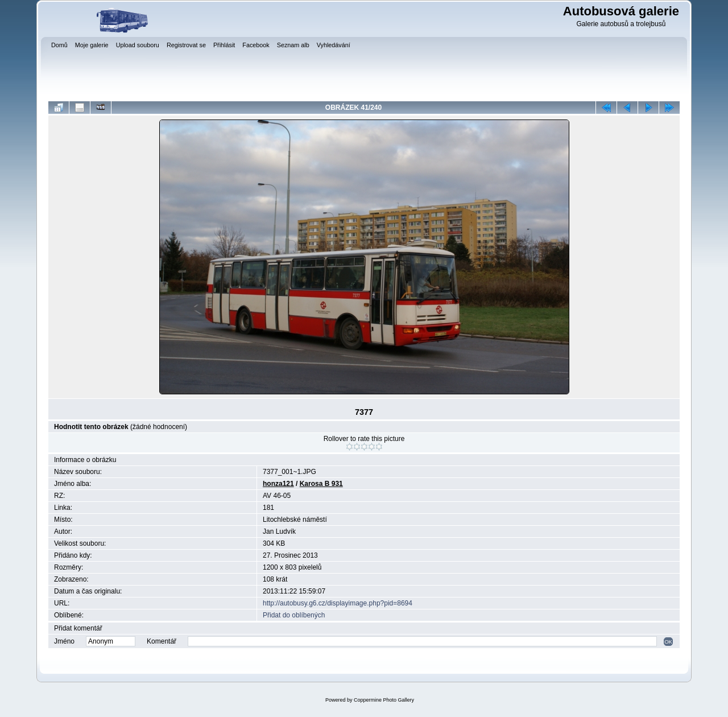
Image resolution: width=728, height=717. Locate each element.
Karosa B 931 (321, 484)
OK (668, 642)
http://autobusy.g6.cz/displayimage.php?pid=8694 (338, 603)
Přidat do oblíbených (294, 615)
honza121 (278, 484)
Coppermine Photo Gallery (384, 700)
